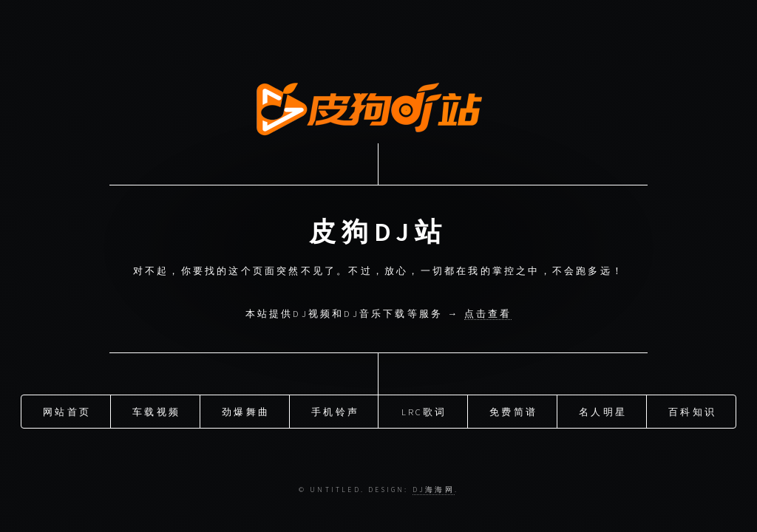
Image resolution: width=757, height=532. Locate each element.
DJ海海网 (434, 490)
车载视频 (156, 410)
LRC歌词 (424, 410)
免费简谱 (513, 410)
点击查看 (488, 313)
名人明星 (603, 410)
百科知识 (692, 410)
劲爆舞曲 (246, 410)
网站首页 (67, 410)
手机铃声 (335, 410)
